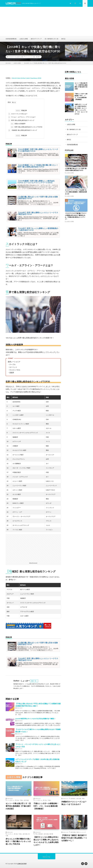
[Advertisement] (46, 21)
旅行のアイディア (36, 39)
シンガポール (11, 800)
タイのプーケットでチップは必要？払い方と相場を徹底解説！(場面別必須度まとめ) (76, 192)
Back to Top (46, 857)
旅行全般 (26, 800)
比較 (34, 57)
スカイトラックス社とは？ (18, 114)
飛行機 (38, 57)
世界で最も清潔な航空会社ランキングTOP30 (26, 127)
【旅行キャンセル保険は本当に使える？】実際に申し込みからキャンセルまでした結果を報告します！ (46, 841)
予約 (36, 834)
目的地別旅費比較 (11, 39)
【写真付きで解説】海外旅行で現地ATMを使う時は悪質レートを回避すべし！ (74, 838)
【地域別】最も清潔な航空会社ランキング (23, 130)
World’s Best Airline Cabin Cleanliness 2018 (26, 78)
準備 (83, 799)
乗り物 (17, 800)
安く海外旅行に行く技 (52, 39)
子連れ (21, 800)
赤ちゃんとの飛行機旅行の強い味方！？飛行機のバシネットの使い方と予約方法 (18, 841)
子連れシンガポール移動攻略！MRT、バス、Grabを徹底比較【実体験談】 (46, 806)
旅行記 (63, 39)
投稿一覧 (34, 681)
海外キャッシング (81, 832)
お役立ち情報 (24, 39)
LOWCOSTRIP (22, 864)
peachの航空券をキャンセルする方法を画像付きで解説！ (35, 719)
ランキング (29, 57)
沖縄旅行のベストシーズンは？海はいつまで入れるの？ (74, 803)
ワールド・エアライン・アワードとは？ (22, 117)
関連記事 (21, 111)
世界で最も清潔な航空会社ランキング (21, 120)
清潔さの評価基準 (18, 124)
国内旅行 (73, 799)
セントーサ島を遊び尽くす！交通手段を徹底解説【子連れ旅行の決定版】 (18, 806)
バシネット (10, 834)
